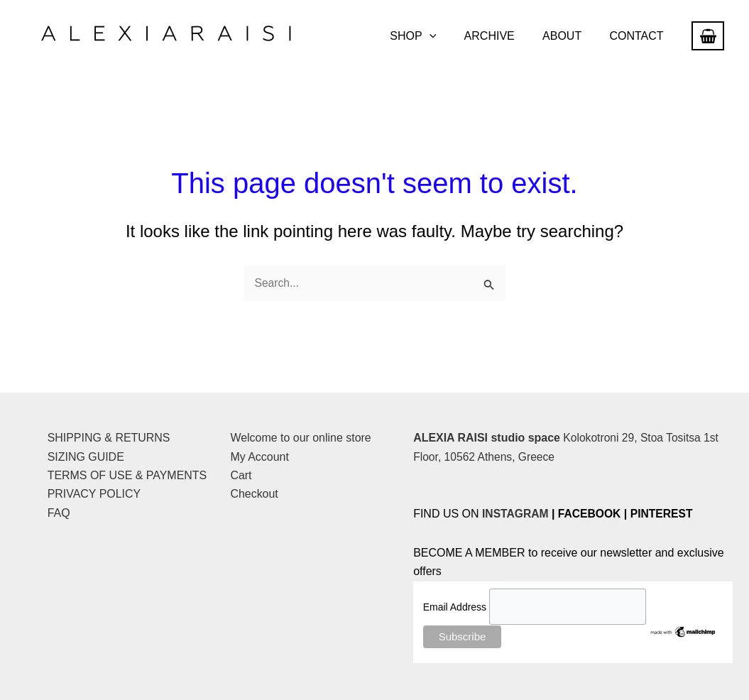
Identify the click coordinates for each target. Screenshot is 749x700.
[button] (447, 36)
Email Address (456, 607)
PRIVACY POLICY (94, 494)
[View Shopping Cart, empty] (708, 36)
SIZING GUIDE (86, 457)
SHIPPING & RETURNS (109, 438)
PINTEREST (665, 514)
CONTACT (639, 36)
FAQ (59, 513)
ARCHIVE (502, 36)
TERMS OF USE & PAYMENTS (127, 476)
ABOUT (570, 36)
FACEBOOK (592, 514)
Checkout (254, 494)
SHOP (431, 36)
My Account (259, 457)
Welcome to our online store (301, 438)
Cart (241, 476)
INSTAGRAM (516, 514)
